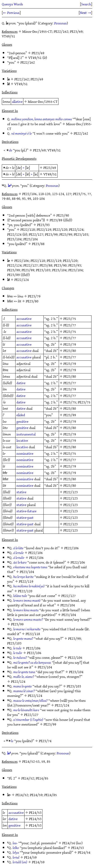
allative (17, 101)
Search (86, 4)
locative (22, 440)
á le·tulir (19, 558)
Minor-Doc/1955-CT (43, 101)
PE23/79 (34, 296)
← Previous (11, 13)
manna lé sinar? (24, 691)
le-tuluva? (20, 657)
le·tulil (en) (20, 862)
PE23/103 (81, 234)
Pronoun (60, 23)
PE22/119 (44, 229)
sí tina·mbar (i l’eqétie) (28, 719)
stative (21, 492)
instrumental (26, 434)
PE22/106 (22, 261)
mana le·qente (22, 686)
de (11, 150)
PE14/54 (69, 843)
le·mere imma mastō (27, 600)
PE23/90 (63, 215)
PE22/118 (28, 229)
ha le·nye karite (23, 577)
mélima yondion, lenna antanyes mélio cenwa (41, 119)
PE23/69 (38, 53)
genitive (22, 421)
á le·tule (18, 553)
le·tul (16, 857)
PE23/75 (70, 319)
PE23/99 (51, 234)
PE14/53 (35, 812)
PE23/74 (45, 741)
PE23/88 (38, 244)
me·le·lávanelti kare (26, 710)
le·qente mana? (23, 638)
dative (21, 383)
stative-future (26, 511)
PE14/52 (28, 778)
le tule (17, 648)
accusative (24, 319)
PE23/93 (43, 225)
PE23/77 (70, 325)
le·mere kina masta (26, 610)
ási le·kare (20, 562)
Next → (85, 13)
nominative (25, 453)
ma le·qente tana (24, 672)
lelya (16, 852)
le (12, 741)
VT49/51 (35, 58)
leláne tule (20, 596)
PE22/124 (76, 229)
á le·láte (18, 548)
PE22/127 (36, 234)
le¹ (10, 185)
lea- (15, 843)
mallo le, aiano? (24, 676)
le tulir (18, 653)
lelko (16, 848)
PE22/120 (60, 229)
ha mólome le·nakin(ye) (29, 586)
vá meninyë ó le (21, 133)
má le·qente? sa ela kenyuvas (32, 662)
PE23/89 (56, 220)
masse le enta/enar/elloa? (30, 700)
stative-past (25, 517)
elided (21, 415)
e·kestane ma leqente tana (30, 567)
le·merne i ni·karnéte (27, 629)
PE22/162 (28, 62)
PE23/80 (32, 301)
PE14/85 (42, 778)
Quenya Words (12, 4)
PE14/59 (36, 795)
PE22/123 (71, 492)
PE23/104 (14, 239)
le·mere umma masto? (28, 619)
